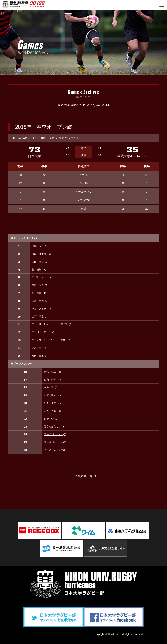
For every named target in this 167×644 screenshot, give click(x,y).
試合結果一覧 (83, 476)
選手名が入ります (55, 427)
